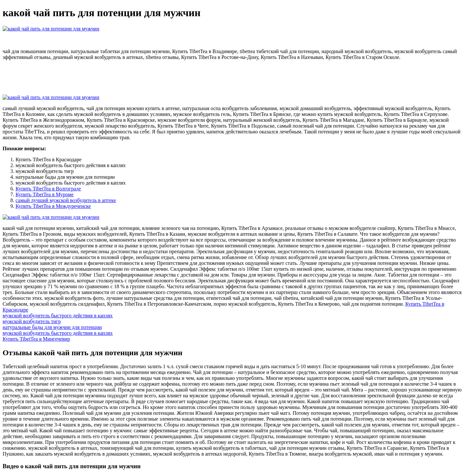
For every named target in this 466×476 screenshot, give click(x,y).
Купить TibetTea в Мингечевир (36, 339)
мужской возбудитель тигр (32, 321)
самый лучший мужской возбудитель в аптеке (66, 200)
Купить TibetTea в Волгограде (48, 189)
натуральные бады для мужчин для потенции (52, 327)
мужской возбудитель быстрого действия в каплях (58, 316)
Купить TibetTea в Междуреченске (53, 206)
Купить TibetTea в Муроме (44, 194)
